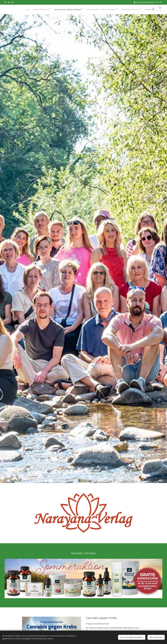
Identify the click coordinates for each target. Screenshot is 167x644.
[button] (139, 9)
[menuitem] (107, 9)
